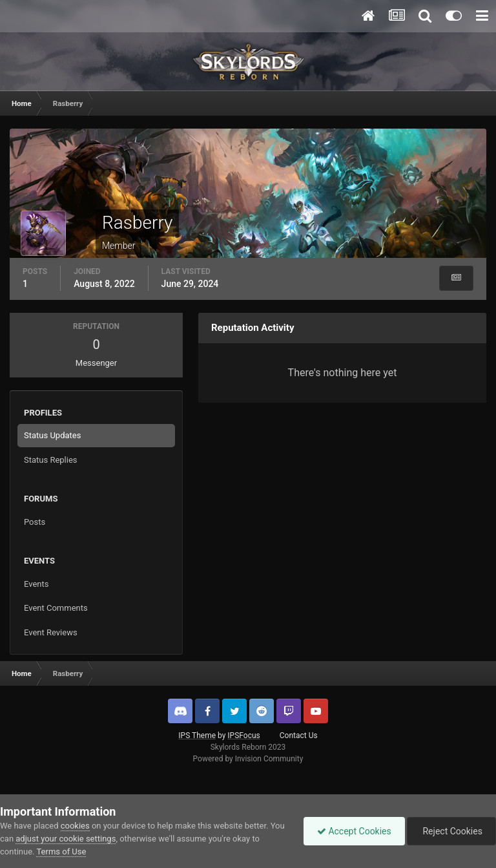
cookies (75, 826)
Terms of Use (61, 852)
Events (36, 584)
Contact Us (299, 736)
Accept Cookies (354, 831)
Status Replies (51, 460)
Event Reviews (51, 632)
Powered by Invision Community (248, 759)
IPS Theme (197, 736)
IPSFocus (243, 736)
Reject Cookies (451, 831)
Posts (35, 522)
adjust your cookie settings (66, 839)
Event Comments (56, 608)
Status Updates (52, 435)
